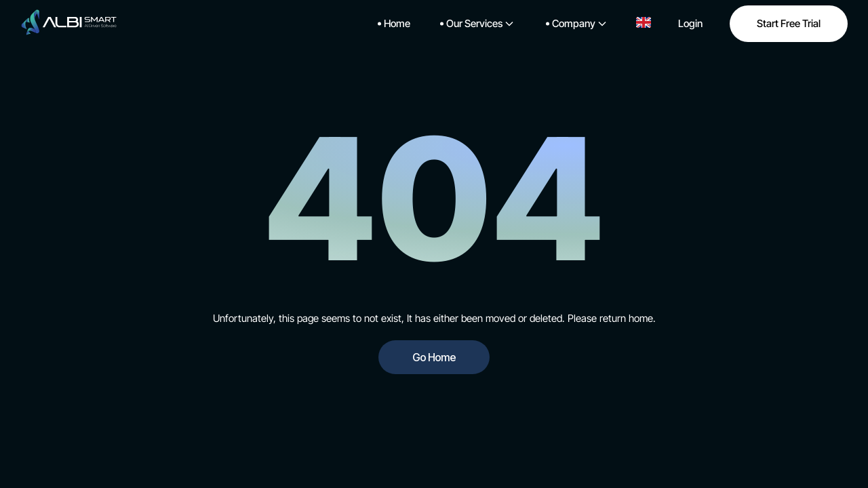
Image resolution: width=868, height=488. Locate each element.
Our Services (477, 23)
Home (394, 23)
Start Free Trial (789, 23)
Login (690, 23)
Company (576, 23)
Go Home (434, 357)
